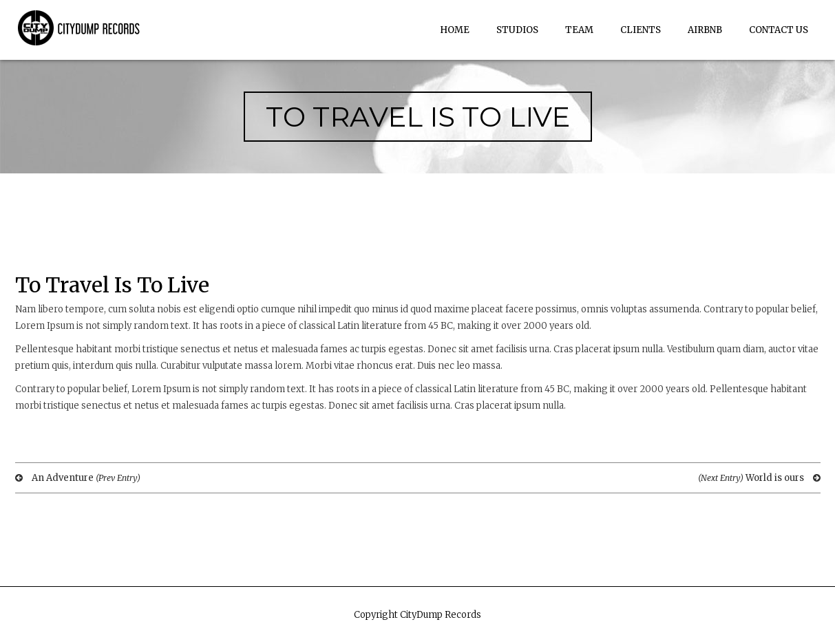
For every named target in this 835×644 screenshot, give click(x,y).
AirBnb (705, 30)
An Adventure (78, 478)
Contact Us (779, 30)
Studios (517, 30)
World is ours (759, 478)
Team (579, 30)
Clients (641, 30)
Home (455, 30)
